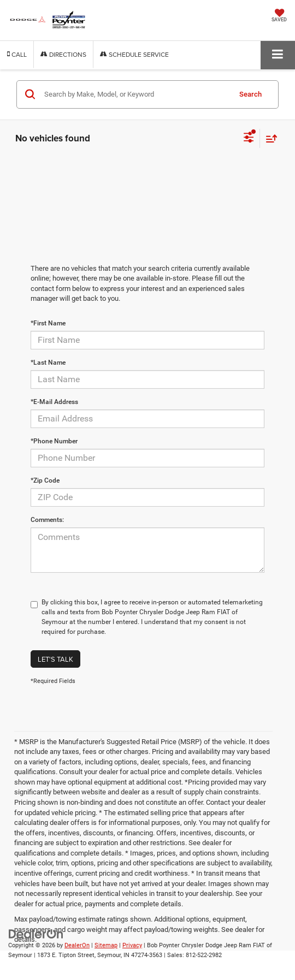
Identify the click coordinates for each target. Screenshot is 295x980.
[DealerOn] (36, 933)
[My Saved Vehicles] (279, 16)
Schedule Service (134, 54)
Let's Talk (55, 659)
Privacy (132, 945)
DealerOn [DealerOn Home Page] (77, 945)
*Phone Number (54, 441)
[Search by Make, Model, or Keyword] (136, 94)
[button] (17, 54)
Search (250, 94)
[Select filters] (249, 139)
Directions (63, 54)
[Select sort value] (269, 138)
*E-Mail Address (54, 402)
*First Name (48, 323)
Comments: (47, 520)
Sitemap (106, 945)
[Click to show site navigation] (278, 55)
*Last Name (48, 363)
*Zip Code (45, 480)
